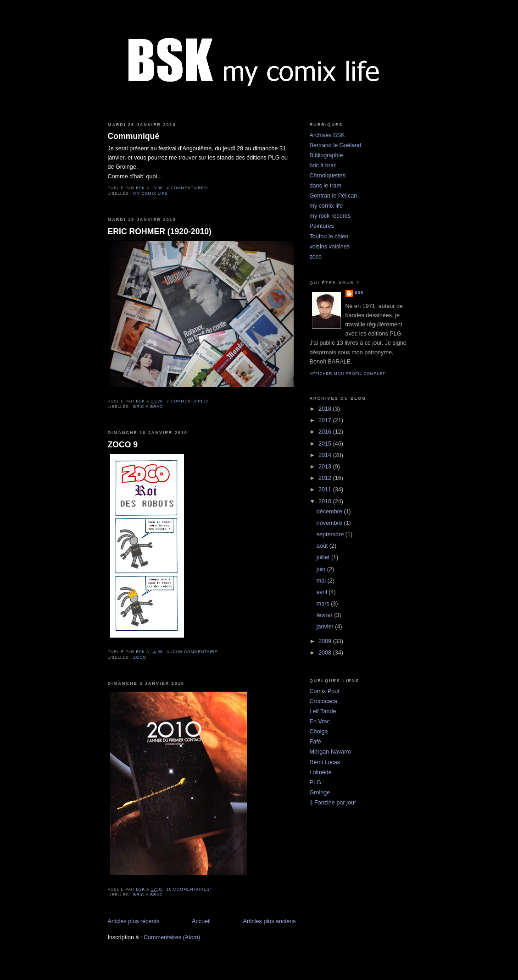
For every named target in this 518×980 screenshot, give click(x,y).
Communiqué (134, 136)
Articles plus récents (134, 921)
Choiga (319, 732)
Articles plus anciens (270, 921)
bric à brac (148, 407)
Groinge (320, 793)
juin (322, 569)
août (323, 546)
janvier (326, 627)
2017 (326, 420)
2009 (326, 641)
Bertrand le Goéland (336, 145)
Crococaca (323, 701)
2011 (326, 490)
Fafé (315, 742)
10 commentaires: (190, 889)
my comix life (151, 193)
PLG (315, 782)
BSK (359, 292)
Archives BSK (327, 135)
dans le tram (326, 186)
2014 (326, 455)
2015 (326, 444)
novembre (330, 523)
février (326, 615)
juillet (324, 557)
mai (322, 581)
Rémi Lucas (325, 762)
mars (324, 604)
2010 (326, 501)
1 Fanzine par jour (333, 803)
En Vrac (320, 721)
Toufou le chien (329, 237)
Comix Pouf (325, 691)
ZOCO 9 (123, 445)
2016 (326, 432)
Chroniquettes (328, 176)
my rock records (330, 216)
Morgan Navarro (331, 752)
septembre (331, 534)
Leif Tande (323, 711)
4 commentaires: (188, 188)
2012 (326, 478)
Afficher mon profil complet (348, 374)
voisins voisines (330, 247)
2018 (326, 409)
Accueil (201, 921)
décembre (330, 512)
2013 (326, 467)
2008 (326, 653)
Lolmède (321, 772)
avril (323, 592)
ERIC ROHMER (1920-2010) (160, 231)
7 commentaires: (188, 401)
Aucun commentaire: (193, 652)
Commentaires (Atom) (172, 937)
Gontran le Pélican (334, 196)
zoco (140, 657)
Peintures (322, 226)
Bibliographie (326, 155)
